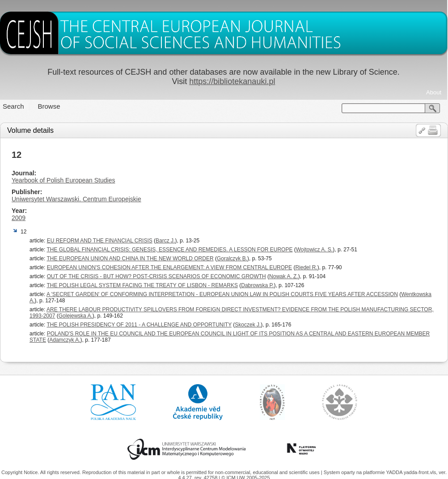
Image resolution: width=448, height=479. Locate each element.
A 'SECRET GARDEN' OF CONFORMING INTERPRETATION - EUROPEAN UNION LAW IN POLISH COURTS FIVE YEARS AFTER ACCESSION (222, 294)
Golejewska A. (76, 316)
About (434, 92)
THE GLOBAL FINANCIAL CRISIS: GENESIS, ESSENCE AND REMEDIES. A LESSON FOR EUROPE (169, 250)
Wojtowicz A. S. (314, 250)
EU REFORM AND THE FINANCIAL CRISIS (100, 241)
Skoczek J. (248, 325)
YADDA (395, 472)
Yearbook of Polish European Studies (63, 180)
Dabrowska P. (257, 285)
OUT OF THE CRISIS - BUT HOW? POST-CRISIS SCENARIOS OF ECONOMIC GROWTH (156, 276)
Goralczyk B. (232, 259)
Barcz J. (165, 241)
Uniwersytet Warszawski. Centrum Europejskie (76, 199)
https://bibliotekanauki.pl (232, 81)
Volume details (30, 130)
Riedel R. (306, 267)
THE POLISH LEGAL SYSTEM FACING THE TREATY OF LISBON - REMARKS (142, 285)
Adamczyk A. (65, 340)
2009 (19, 218)
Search (13, 106)
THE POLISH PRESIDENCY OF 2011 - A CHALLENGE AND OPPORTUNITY (139, 325)
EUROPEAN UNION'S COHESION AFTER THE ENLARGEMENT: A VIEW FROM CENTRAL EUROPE (169, 267)
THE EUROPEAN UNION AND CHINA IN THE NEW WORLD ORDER (130, 259)
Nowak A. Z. (284, 276)
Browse (49, 106)
